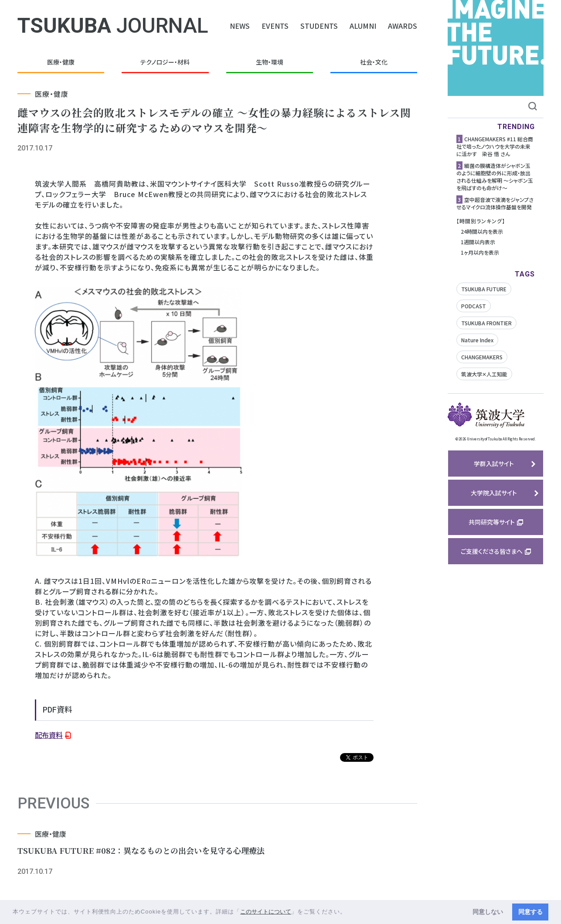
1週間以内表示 (478, 242)
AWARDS (403, 26)
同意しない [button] (488, 912)
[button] (349, 912)
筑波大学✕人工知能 (484, 374)
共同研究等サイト (492, 522)
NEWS (240, 26)
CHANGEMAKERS (482, 357)
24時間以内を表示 (482, 231)
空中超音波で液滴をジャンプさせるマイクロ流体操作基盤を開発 (495, 203)
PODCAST (474, 306)
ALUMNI (363, 26)
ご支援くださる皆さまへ (492, 551)
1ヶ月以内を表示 (480, 252)
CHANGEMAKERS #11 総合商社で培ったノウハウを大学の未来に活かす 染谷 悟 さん (495, 146)
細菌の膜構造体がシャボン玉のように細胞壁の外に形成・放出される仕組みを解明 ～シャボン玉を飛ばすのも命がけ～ (495, 177)
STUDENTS (319, 26)
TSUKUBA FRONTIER (486, 323)
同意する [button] (530, 912)
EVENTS (275, 26)
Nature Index (477, 340)
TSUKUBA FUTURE (484, 289)
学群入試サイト (494, 464)
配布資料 (49, 735)
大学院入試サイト (494, 493)
